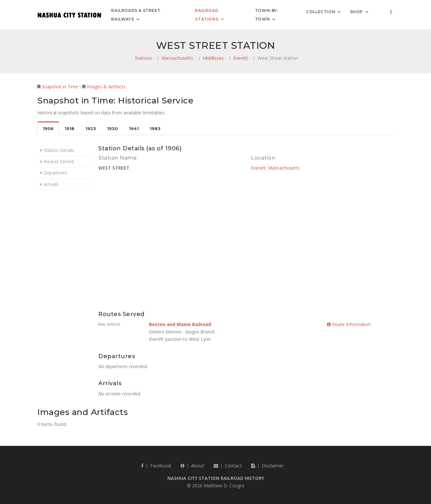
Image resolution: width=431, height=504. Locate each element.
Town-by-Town (267, 15)
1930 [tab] (112, 129)
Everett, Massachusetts (275, 168)
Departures (55, 173)
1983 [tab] (155, 129)
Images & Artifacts (106, 87)
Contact (228, 466)
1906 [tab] (48, 129)
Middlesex (213, 58)
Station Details (59, 150)
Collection (321, 11)
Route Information (349, 324)
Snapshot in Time (60, 87)
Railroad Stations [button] (207, 15)
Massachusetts (177, 58)
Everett (241, 58)
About (192, 466)
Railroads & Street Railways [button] (136, 15)
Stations (143, 58)
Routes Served (59, 161)
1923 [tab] (91, 129)
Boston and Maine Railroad (180, 324)
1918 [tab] (70, 129)
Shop (356, 11)
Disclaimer (267, 466)
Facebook (156, 466)
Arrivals (51, 184)
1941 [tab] (134, 129)
